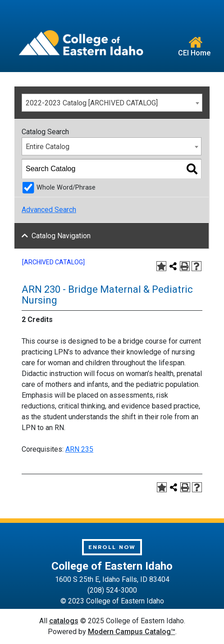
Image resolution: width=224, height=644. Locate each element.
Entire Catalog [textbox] (48, 147)
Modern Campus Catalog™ (132, 632)
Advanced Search (49, 210)
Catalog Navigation (61, 236)
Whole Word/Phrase (66, 188)
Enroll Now (112, 547)
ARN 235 (79, 449)
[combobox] (112, 103)
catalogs (64, 621)
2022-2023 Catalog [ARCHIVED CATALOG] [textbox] (92, 103)
